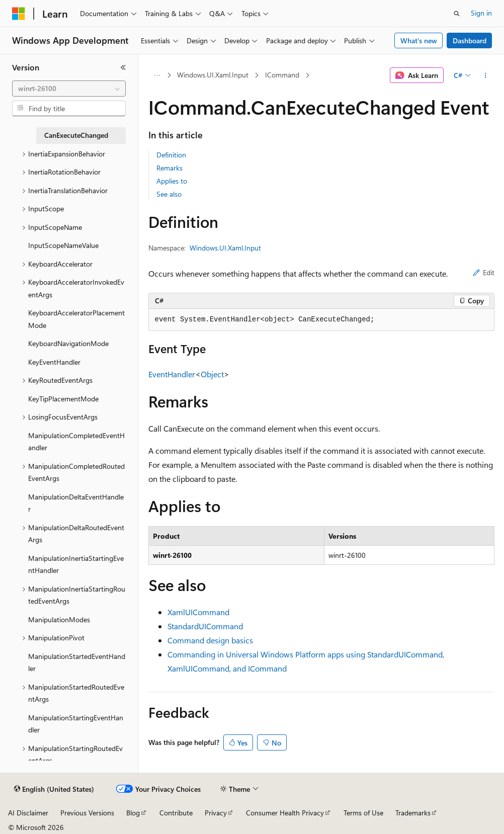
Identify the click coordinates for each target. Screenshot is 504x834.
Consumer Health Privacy (285, 813)
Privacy (216, 813)
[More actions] (485, 75)
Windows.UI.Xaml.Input (213, 75)
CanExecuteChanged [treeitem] (76, 135)
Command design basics (210, 640)
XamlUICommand (198, 612)
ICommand (282, 75)
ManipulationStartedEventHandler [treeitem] (77, 662)
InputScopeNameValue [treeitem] (63, 245)
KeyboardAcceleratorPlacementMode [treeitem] (76, 319)
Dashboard (470, 40)
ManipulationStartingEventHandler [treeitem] (76, 724)
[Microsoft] (19, 14)
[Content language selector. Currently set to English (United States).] (54, 789)
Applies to (172, 181)
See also (169, 194)
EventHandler (172, 374)
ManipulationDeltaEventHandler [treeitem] (76, 503)
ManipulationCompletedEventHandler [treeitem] (76, 442)
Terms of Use (363, 813)
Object (212, 374)
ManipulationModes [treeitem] (59, 619)
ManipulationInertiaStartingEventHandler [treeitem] (76, 564)
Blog (133, 813)
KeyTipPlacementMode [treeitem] (63, 399)
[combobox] (69, 89)
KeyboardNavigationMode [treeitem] (68, 343)
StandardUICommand (205, 626)
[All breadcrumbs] (157, 75)
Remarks (170, 168)
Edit (484, 272)
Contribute (176, 813)
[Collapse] (123, 67)
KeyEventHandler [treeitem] (54, 362)
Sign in (481, 13)
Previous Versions (87, 813)
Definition (171, 155)
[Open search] (457, 14)
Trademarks (413, 813)
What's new (419, 40)
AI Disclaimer (28, 813)
